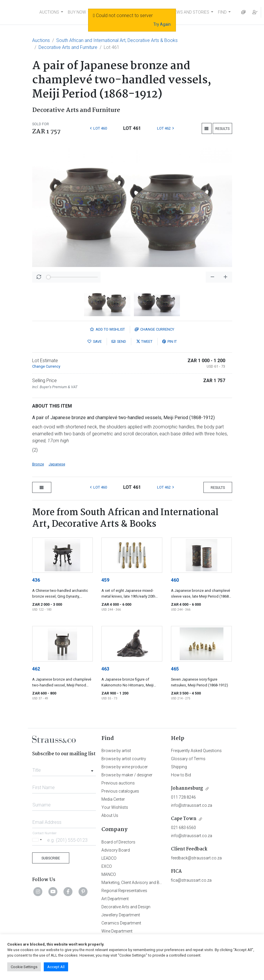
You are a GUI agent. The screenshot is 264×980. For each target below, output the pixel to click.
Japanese (57, 464)
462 (36, 669)
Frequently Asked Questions (196, 751)
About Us (110, 815)
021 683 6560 (183, 828)
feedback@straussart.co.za (196, 858)
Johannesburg (187, 788)
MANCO (109, 874)
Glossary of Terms (188, 759)
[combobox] (64, 769)
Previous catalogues (120, 791)
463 (105, 669)
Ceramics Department (121, 923)
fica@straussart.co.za (191, 880)
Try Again (162, 24)
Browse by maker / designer (127, 775)
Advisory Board (116, 850)
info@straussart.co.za (192, 805)
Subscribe (51, 858)
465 (175, 669)
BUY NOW (77, 12)
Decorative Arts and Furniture (68, 47)
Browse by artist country (124, 759)
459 (105, 580)
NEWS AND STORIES (190, 12)
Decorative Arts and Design (126, 907)
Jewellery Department (121, 915)
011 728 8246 (183, 797)
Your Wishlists (115, 807)
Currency (154, 329)
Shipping (179, 767)
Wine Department (117, 931)
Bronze (38, 464)
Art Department (115, 899)
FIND (222, 12)
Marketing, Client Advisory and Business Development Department (161, 883)
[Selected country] (38, 840)
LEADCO (109, 858)
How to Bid (181, 775)
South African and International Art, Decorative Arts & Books (117, 40)
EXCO (107, 866)
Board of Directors (118, 842)
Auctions (41, 40)
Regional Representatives (124, 891)
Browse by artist (116, 751)
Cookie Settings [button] (24, 967)
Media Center (113, 799)
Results (222, 129)
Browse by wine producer (125, 767)
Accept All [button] (56, 967)
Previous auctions (118, 783)
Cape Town (184, 819)
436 (36, 580)
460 (175, 580)
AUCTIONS (49, 12)
